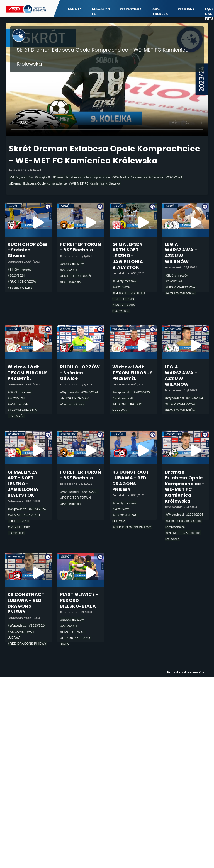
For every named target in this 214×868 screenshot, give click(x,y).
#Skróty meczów (21, 177)
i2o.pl (203, 672)
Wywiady (186, 9)
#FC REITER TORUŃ (76, 276)
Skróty (75, 9)
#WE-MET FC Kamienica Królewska (138, 177)
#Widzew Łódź (18, 404)
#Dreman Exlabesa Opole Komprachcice (81, 177)
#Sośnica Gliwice (20, 288)
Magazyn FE (101, 11)
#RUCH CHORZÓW (22, 282)
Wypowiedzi (131, 9)
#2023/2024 (174, 177)
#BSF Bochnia (71, 282)
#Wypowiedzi (70, 392)
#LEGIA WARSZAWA (180, 287)
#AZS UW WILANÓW (180, 293)
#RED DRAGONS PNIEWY (132, 527)
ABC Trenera (160, 11)
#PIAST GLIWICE (73, 632)
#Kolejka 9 (43, 177)
